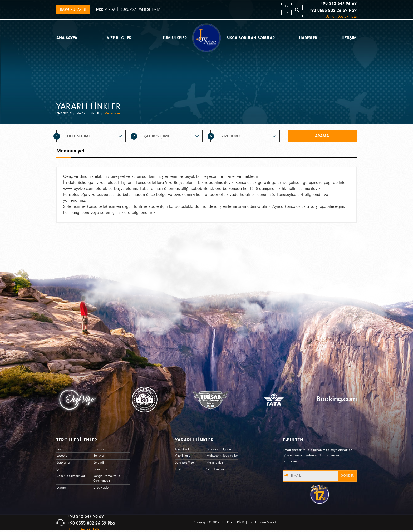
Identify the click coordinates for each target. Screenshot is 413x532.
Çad (59, 469)
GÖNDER (347, 476)
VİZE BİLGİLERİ (120, 38)
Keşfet (179, 469)
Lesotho (62, 456)
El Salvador (101, 488)
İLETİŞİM (349, 38)
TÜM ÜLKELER (175, 38)
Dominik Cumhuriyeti (71, 476)
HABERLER (308, 38)
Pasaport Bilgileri (219, 449)
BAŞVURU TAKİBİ (73, 10)
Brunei (61, 449)
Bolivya (99, 456)
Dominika (100, 469)
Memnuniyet (215, 463)
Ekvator (62, 488)
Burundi (99, 463)
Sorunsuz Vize (184, 463)
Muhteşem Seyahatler (222, 456)
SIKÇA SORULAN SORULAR (251, 38)
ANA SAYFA (67, 38)
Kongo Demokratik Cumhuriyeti (107, 479)
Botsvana (63, 463)
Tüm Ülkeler (183, 449)
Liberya (99, 449)
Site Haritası (215, 469)
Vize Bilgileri (184, 456)
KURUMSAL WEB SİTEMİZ (140, 10)
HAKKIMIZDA (105, 10)
